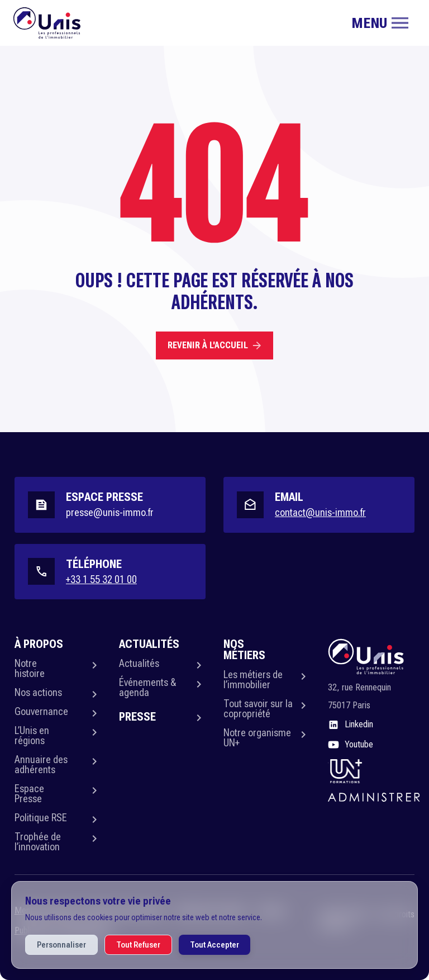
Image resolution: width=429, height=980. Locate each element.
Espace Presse (29, 794)
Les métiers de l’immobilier (253, 680)
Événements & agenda (147, 687)
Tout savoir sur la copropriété (258, 709)
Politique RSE (41, 818)
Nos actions (38, 692)
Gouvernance (41, 711)
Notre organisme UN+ (257, 738)
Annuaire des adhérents (41, 764)
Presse (137, 717)
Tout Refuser (138, 945)
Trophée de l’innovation (38, 842)
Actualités (139, 663)
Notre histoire (30, 668)
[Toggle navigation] (380, 23)
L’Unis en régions (32, 735)
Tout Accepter (214, 945)
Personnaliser (61, 945)
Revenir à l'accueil (214, 345)
